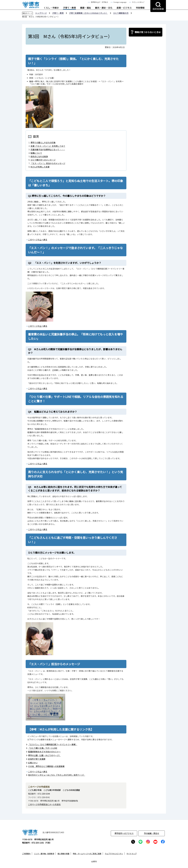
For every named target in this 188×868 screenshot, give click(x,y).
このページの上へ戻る (38, 240)
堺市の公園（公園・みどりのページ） (44, 755)
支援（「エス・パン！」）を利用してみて (48, 146)
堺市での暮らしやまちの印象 (43, 142)
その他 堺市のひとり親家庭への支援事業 (46, 766)
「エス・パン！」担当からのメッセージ (48, 163)
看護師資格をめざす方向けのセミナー (44, 752)
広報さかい (33, 763)
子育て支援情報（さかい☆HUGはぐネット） (88, 13)
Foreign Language (120, 2)
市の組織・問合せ (152, 833)
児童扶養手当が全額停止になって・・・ (48, 149)
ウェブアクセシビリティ (114, 854)
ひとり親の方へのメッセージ (43, 160)
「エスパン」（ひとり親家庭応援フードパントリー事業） (53, 744)
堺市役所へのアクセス (124, 833)
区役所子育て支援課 (37, 759)
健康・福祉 (85, 8)
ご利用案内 (26, 854)
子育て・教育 (69, 8)
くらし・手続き (51, 8)
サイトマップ (132, 854)
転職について (36, 153)
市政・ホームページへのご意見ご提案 (87, 854)
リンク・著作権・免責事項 (44, 854)
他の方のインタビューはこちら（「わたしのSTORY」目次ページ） (57, 775)
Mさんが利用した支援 (40, 167)
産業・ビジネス (124, 8)
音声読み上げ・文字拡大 (99, 2)
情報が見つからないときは (148, 32)
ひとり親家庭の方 (121, 13)
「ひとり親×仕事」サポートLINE (43, 748)
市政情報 (140, 8)
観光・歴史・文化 (104, 8)
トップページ (41, 13)
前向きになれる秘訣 (39, 156)
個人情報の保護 (63, 854)
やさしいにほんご (138, 2)
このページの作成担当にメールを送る (44, 804)
